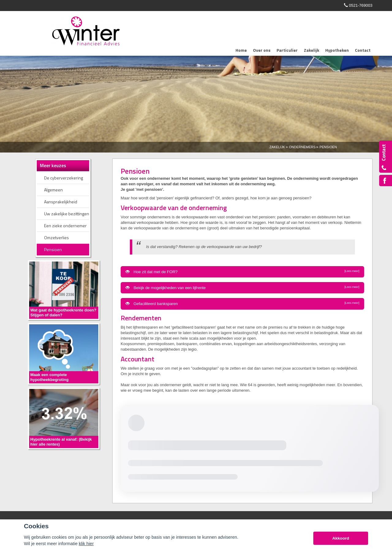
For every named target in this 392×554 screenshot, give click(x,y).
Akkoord (341, 538)
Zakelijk (277, 147)
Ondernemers (302, 147)
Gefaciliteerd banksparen (242, 303)
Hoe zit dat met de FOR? (242, 272)
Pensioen (328, 147)
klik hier (86, 544)
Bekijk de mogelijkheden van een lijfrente (242, 288)
